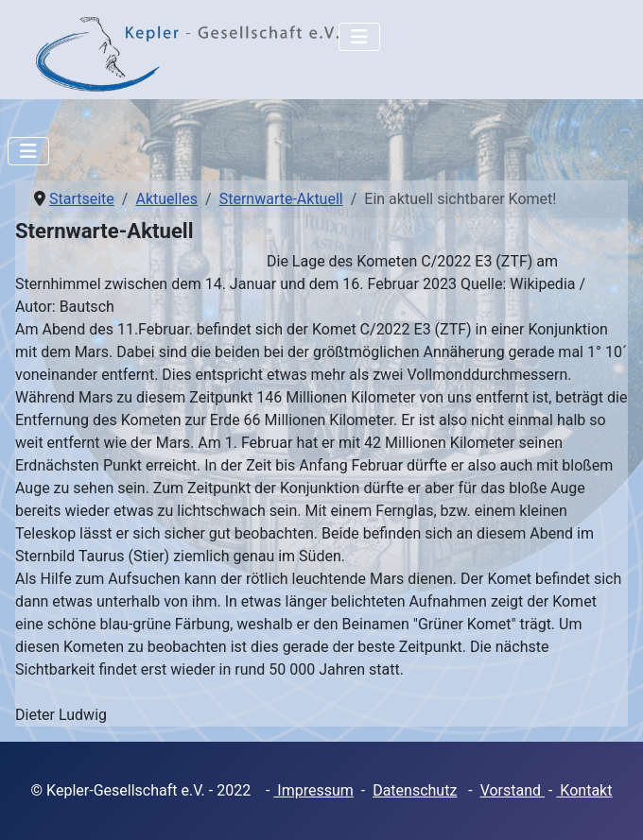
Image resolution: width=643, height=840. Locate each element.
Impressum (313, 790)
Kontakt (584, 790)
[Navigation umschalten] (359, 37)
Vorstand (513, 790)
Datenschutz (415, 790)
